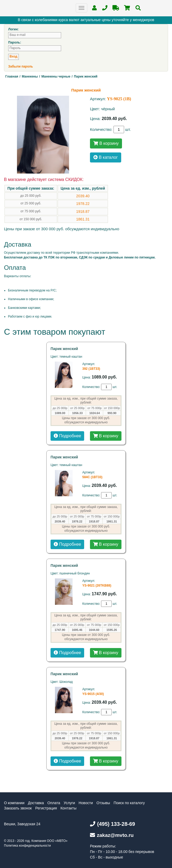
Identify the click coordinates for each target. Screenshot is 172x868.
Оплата (54, 803)
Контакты (68, 808)
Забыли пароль (21, 66)
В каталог (106, 157)
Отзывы (103, 803)
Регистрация (46, 808)
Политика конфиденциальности (27, 846)
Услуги (69, 803)
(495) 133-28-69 (112, 824)
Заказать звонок (18, 808)
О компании (14, 803)
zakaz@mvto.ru (112, 835)
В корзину (106, 143)
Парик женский (64, 349)
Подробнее (67, 436)
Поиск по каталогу (129, 803)
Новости (86, 803)
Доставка (36, 803)
